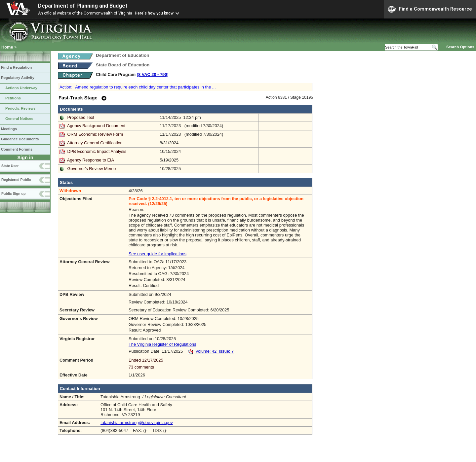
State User (10, 166)
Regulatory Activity (18, 78)
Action (65, 87)
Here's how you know (154, 13)
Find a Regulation (16, 67)
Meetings (9, 129)
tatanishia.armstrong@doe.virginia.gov (137, 423)
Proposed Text (81, 117)
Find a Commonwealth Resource (430, 9)
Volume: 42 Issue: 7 (215, 351)
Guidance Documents (20, 139)
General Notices (19, 119)
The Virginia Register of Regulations (162, 344)
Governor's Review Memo (92, 169)
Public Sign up (13, 194)
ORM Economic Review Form (95, 134)
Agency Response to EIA (91, 160)
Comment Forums (17, 149)
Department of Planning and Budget (83, 6)
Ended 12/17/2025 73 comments (220, 364)
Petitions (13, 98)
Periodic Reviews (20, 108)
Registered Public (16, 180)
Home (7, 47)
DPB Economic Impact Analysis (97, 151)
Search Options (460, 47)
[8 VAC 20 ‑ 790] (153, 74)
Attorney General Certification (95, 143)
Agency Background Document (96, 126)
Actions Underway (21, 88)
